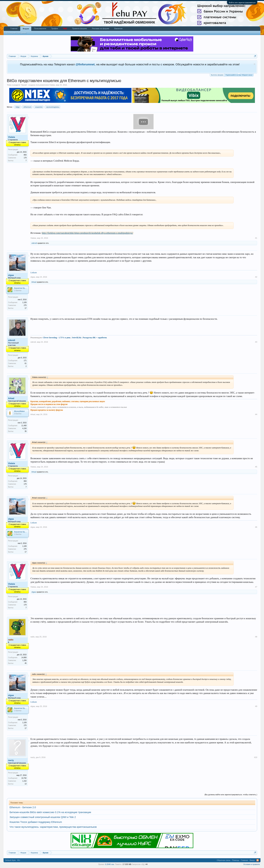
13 (26, 784)
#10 (256, 757)
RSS (258, 860)
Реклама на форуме (101, 28)
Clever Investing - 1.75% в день (57, 338)
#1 (256, 238)
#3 (256, 342)
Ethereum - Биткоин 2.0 (23, 807)
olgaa (11, 275)
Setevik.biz (77, 338)
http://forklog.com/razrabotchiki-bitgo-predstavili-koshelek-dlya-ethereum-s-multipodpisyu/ (87, 233)
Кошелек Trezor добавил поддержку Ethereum (36, 822)
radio (32, 637)
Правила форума (79, 28)
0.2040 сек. (110, 864)
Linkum (34, 273)
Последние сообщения (16, 33)
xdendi (34, 243)
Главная (14, 28)
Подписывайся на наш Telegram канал (239, 75)
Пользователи (40, 28)
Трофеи (55, 28)
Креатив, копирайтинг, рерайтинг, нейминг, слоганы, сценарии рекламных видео (68, 401)
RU (19, 860)
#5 (256, 467)
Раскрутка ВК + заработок (95, 338)
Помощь (236, 860)
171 (25, 361)
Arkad (34, 282)
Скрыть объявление (254, 64)
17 (26, 308)
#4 (256, 414)
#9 (256, 706)
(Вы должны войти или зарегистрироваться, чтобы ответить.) (231, 795)
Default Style (10, 860)
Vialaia (52, 85)
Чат (65, 28)
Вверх (252, 860)
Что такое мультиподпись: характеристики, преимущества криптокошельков (53, 827)
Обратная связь (224, 860)
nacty (11, 760)
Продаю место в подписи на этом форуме (49, 404)
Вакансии (118, 28)
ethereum (27, 107)
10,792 (24, 778)
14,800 (24, 658)
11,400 (24, 426)
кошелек (38, 107)
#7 (256, 587)
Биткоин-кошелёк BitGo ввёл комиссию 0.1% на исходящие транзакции (50, 812)
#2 (256, 277)
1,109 (24, 302)
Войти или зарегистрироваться (242, 3)
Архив (24, 85)
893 (25, 155)
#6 (256, 527)
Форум (26, 29)
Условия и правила (251, 864)
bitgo (17, 107)
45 (26, 663)
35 (26, 431)
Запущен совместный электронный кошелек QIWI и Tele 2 (43, 817)
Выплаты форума (217, 75)
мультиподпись (52, 107)
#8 (256, 637)
